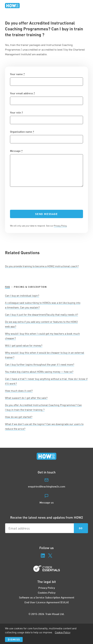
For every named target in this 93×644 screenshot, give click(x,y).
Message (16, 151)
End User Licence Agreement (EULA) (47, 602)
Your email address (22, 93)
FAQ (7, 287)
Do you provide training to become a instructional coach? (42, 266)
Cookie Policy (63, 632)
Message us (47, 502)
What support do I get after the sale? (26, 398)
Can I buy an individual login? (22, 296)
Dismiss (14, 639)
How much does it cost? (19, 391)
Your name (17, 74)
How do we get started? (19, 417)
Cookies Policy (47, 593)
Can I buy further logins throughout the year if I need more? (40, 364)
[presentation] (35, 198)
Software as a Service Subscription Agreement (47, 597)
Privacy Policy (60, 226)
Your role (16, 112)
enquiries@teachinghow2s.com (47, 486)
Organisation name (22, 132)
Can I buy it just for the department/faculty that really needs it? (41, 315)
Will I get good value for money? (24, 345)
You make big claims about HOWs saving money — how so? (39, 372)
